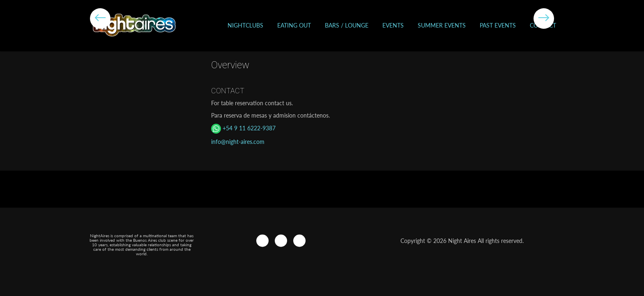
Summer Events (442, 25)
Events (393, 25)
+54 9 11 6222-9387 (243, 128)
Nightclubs (245, 25)
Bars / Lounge (347, 25)
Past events (498, 25)
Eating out (294, 25)
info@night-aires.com (238, 142)
